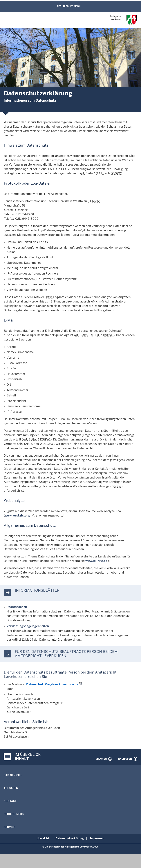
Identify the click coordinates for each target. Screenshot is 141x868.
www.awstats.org (17, 516)
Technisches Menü (69, 6)
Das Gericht (13, 775)
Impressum (97, 838)
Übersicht (43, 838)
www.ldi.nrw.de (96, 561)
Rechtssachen (17, 607)
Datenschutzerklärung (70, 838)
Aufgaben (11, 788)
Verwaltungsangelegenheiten (28, 626)
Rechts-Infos (14, 814)
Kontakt (10, 801)
